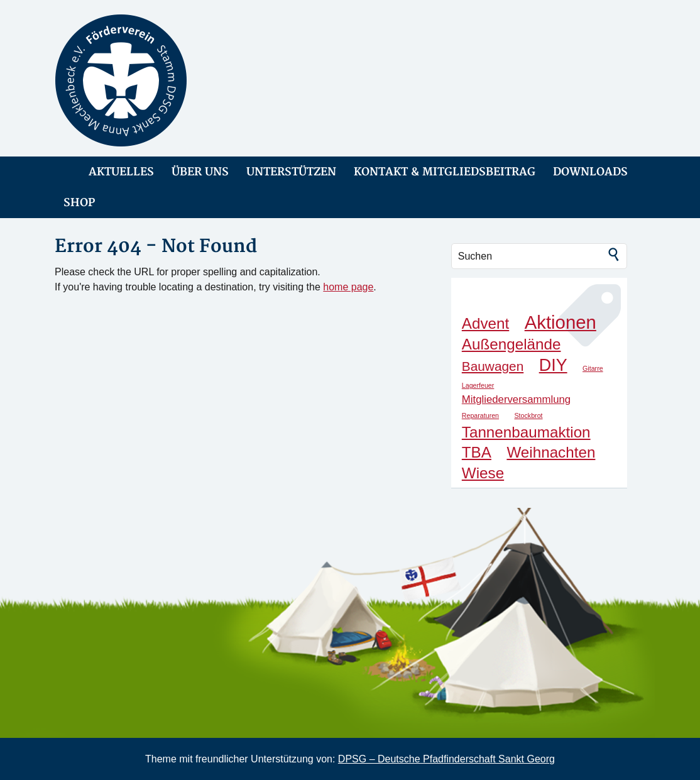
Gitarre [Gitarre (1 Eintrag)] (593, 368)
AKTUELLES (121, 172)
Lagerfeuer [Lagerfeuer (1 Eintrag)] (478, 385)
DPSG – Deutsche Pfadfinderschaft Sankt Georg (446, 759)
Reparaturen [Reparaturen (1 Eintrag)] (480, 415)
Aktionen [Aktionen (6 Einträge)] (561, 322)
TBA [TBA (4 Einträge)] (477, 452)
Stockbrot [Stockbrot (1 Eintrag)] (529, 415)
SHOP (79, 203)
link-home (63, 172)
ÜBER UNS (200, 172)
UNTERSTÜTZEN (291, 172)
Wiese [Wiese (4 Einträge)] (483, 473)
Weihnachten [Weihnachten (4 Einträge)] (551, 452)
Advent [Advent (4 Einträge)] (485, 323)
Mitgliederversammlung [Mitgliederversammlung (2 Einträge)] (516, 399)
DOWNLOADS (590, 172)
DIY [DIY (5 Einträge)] (553, 365)
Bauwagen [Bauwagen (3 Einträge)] (493, 366)
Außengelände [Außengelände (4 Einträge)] (511, 344)
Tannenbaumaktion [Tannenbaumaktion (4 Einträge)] (526, 432)
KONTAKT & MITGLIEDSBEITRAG (445, 172)
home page (348, 287)
